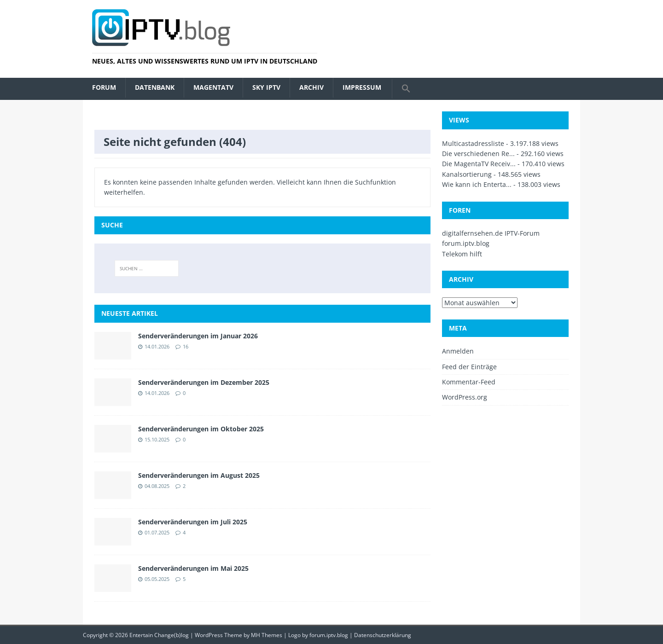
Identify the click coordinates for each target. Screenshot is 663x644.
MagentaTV (213, 87)
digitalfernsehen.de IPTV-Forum (491, 233)
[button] (406, 89)
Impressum (362, 87)
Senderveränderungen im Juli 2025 (193, 522)
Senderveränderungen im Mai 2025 (193, 568)
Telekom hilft (462, 254)
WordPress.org (465, 397)
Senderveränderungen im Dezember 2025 (204, 382)
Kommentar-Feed (469, 382)
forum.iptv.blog (466, 243)
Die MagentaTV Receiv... (479, 164)
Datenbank (155, 87)
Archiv (311, 87)
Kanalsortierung (467, 174)
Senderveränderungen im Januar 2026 (198, 336)
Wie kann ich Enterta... (477, 184)
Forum (104, 87)
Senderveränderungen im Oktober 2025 (201, 429)
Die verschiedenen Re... (478, 154)
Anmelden (458, 351)
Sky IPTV (266, 87)
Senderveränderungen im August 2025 (199, 475)
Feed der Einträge (469, 367)
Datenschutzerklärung (383, 635)
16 (186, 346)
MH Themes (267, 635)
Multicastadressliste (473, 143)
